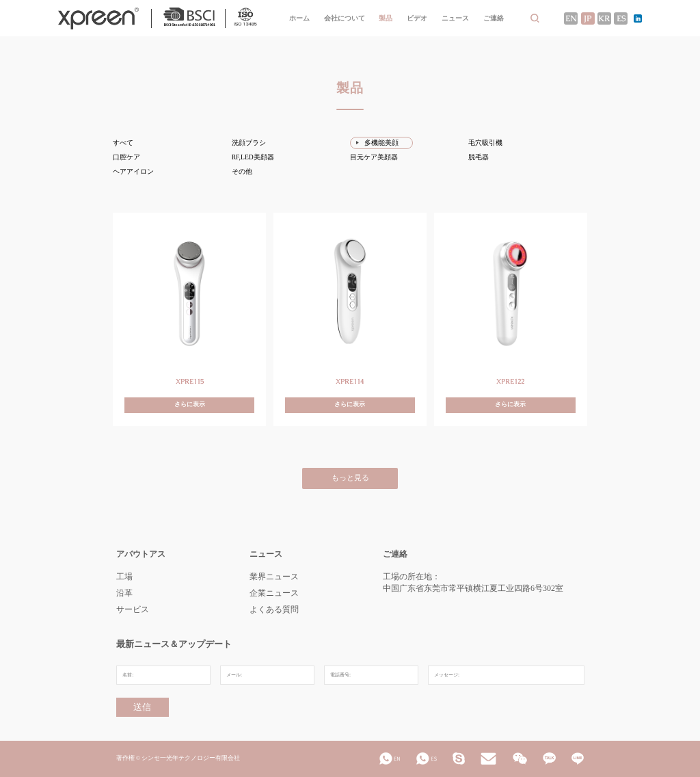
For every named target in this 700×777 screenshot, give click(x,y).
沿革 (124, 593)
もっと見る (350, 478)
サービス (133, 609)
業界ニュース (274, 577)
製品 (386, 18)
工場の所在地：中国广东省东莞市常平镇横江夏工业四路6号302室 (473, 582)
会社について (345, 18)
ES (621, 18)
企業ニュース (274, 593)
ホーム (299, 18)
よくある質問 (274, 609)
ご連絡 (494, 18)
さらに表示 (190, 405)
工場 (124, 577)
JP (588, 18)
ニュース (455, 18)
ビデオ (417, 18)
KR (604, 18)
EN (571, 18)
